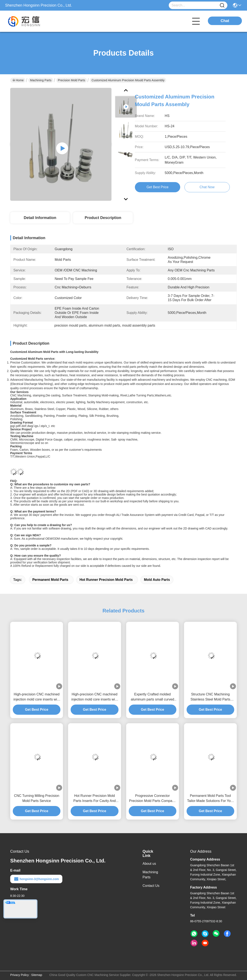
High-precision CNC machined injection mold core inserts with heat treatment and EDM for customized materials (37, 697)
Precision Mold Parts (71, 80)
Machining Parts (41, 80)
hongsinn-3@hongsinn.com (36, 879)
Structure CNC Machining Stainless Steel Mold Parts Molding (211, 697)
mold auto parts (157, 580)
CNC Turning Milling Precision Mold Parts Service (37, 798)
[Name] (222, 5)
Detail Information (40, 218)
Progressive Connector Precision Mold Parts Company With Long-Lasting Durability (153, 799)
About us (149, 864)
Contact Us (151, 886)
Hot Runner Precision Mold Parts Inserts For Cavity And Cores (95, 799)
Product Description (103, 218)
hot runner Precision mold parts (106, 580)
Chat (225, 21)
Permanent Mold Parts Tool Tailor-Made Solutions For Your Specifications (210, 799)
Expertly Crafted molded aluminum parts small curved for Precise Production (153, 697)
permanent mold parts (50, 580)
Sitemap (37, 975)
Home (18, 80)
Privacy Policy (19, 975)
